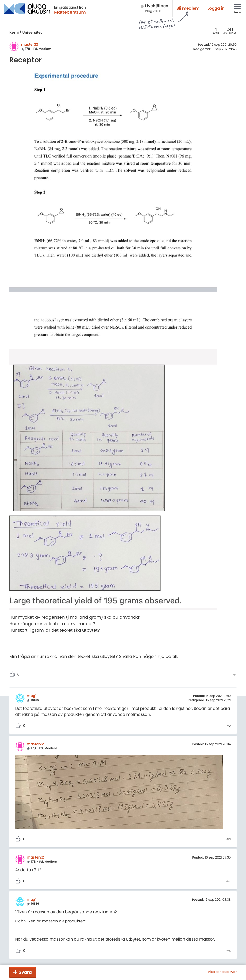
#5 (229, 951)
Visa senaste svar (222, 972)
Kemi (14, 32)
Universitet (32, 32)
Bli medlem (188, 8)
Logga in (216, 8)
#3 (229, 840)
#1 (235, 675)
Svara (25, 972)
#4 (229, 882)
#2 (229, 726)
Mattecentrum (70, 12)
